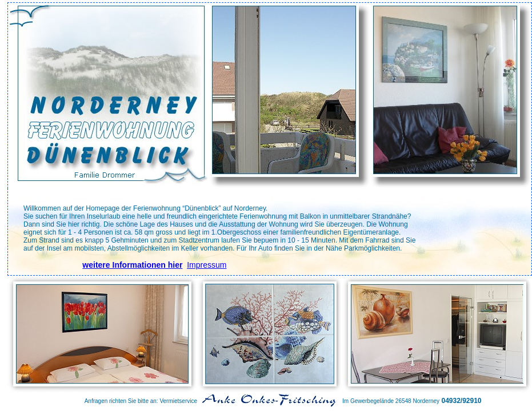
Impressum (207, 265)
